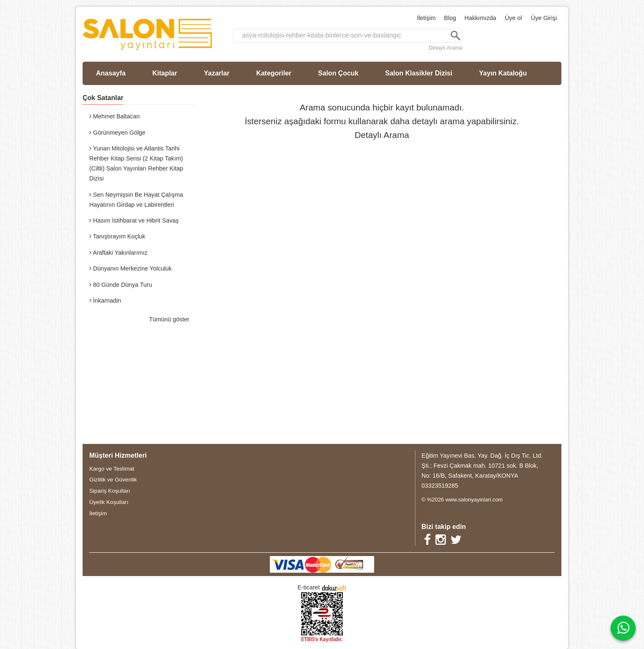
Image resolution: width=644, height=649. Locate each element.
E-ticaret (309, 587)
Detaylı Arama (445, 48)
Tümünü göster (169, 319)
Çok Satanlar (103, 98)
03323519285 (440, 486)
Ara (455, 36)
